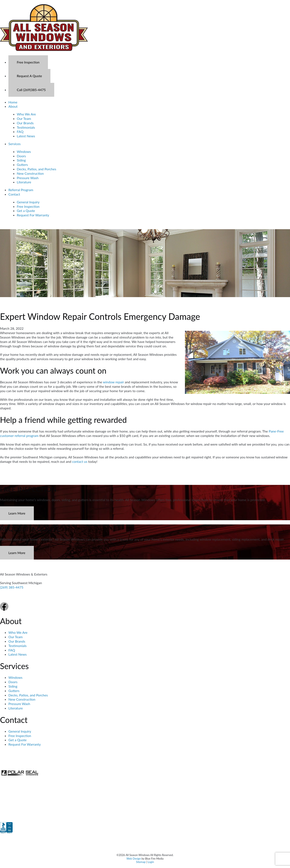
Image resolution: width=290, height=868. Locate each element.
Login (151, 862)
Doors (21, 156)
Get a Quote (26, 211)
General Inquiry (28, 202)
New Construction (30, 173)
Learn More (17, 513)
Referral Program (21, 190)
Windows (24, 152)
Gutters (22, 165)
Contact (14, 194)
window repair (113, 382)
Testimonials (26, 127)
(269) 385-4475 (12, 587)
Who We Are (26, 114)
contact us (80, 461)
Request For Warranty (33, 215)
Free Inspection (28, 62)
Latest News (26, 136)
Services (14, 144)
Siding (21, 160)
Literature (24, 182)
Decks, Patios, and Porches (36, 169)
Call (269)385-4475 (31, 90)
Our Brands (25, 123)
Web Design (134, 859)
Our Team (24, 118)
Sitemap (141, 862)
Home (13, 102)
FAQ (20, 132)
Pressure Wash (28, 178)
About (13, 106)
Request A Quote (29, 76)
